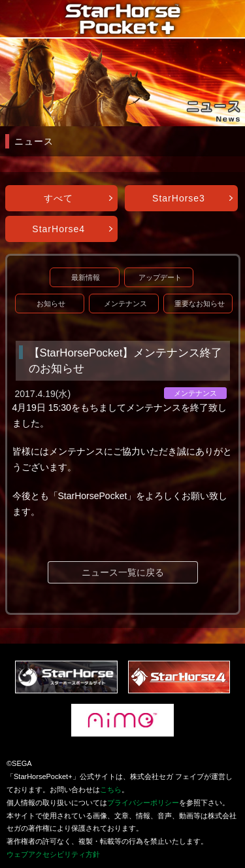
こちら (111, 790)
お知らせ (51, 304)
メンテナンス (125, 304)
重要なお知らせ (200, 304)
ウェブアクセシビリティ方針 (53, 854)
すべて (58, 198)
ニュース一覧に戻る (123, 572)
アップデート (160, 277)
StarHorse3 (179, 198)
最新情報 (86, 277)
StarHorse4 (58, 229)
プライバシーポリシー (143, 803)
